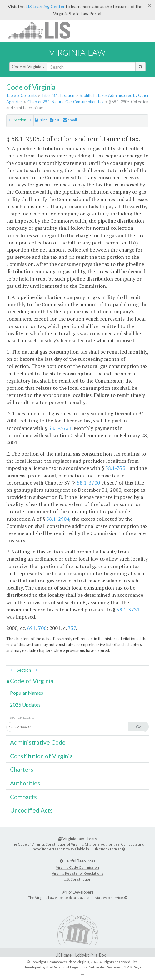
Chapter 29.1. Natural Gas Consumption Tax (65, 102)
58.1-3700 (88, 483)
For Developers (78, 892)
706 (42, 628)
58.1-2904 (58, 519)
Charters (22, 769)
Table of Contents (21, 95)
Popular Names (27, 693)
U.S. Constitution (77, 879)
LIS (43, 30)
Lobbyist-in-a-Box (90, 955)
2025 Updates (25, 705)
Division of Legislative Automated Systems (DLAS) (93, 967)
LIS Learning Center (45, 6)
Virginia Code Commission (77, 867)
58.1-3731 (60, 428)
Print (41, 120)
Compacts (23, 797)
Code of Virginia (28, 67)
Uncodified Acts (31, 810)
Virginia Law (77, 52)
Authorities (25, 783)
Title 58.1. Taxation (58, 95)
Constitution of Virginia (41, 756)
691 (31, 628)
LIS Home (64, 955)
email (70, 120)
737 (72, 628)
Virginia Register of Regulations (78, 873)
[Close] (150, 5)
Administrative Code (38, 742)
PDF (55, 120)
